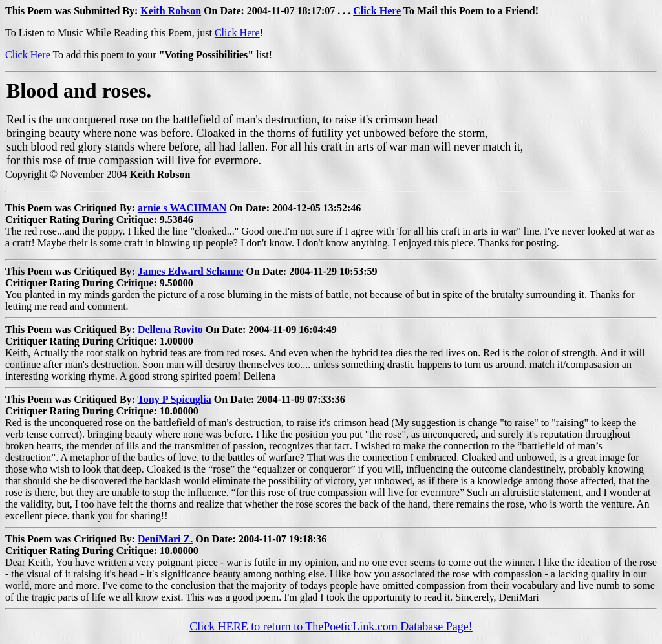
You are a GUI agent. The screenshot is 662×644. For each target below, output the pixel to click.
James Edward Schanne (191, 271)
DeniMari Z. (165, 539)
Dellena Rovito (170, 329)
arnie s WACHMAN (182, 208)
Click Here (377, 11)
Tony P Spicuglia (175, 399)
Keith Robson (171, 11)
